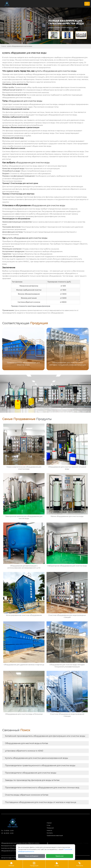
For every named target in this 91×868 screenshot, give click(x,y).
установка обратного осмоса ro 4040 (24, 751)
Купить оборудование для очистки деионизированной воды (37, 758)
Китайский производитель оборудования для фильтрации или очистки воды (45, 736)
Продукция (50, 828)
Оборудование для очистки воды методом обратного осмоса (20, 843)
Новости (49, 830)
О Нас (57, 864)
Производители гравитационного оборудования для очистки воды (40, 765)
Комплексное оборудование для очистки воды (16, 848)
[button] (85, 349)
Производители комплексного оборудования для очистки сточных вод (42, 788)
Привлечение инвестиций (55, 836)
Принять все (59, 856)
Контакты (50, 833)
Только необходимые (31, 856)
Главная (4, 46)
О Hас (49, 825)
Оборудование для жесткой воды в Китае (27, 743)
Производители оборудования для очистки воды (31, 773)
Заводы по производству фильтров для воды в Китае (32, 780)
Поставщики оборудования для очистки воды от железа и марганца (41, 802)
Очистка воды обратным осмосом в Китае (27, 795)
